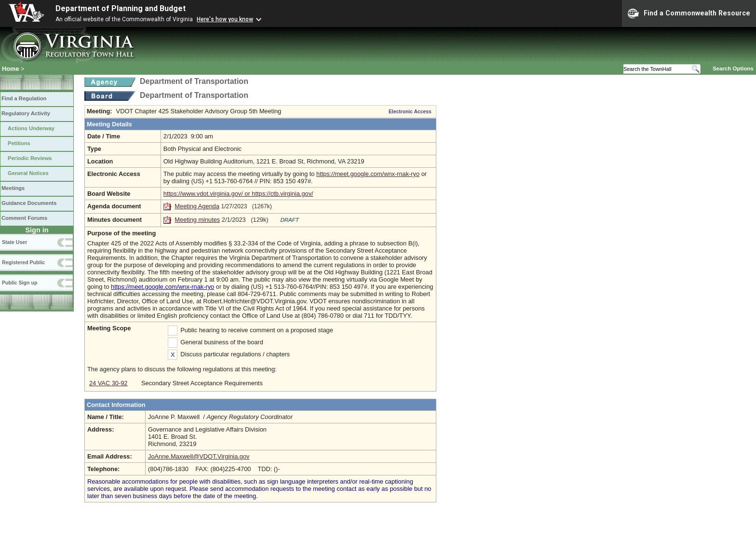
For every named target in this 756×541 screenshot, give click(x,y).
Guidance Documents (29, 203)
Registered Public (23, 262)
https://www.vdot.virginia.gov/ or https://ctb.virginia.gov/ (238, 194)
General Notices (28, 173)
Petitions (19, 143)
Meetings (13, 188)
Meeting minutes (197, 220)
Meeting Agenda (197, 206)
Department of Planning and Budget (121, 8)
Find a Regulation (24, 98)
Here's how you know (225, 19)
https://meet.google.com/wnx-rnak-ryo (368, 174)
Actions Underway (31, 128)
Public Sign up (20, 283)
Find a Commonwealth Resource (689, 14)
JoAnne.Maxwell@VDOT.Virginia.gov (199, 456)
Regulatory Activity (26, 113)
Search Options (733, 68)
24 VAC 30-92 (108, 383)
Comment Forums (24, 218)
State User (14, 242)
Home (11, 69)
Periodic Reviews (30, 158)
